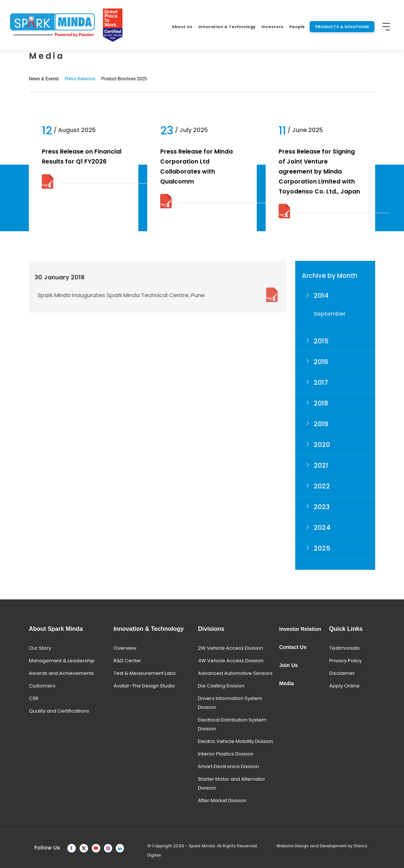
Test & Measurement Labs (145, 673)
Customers (42, 686)
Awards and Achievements (61, 673)
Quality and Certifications (59, 711)
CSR (34, 698)
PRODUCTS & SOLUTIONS (342, 27)
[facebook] (72, 848)
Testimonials (344, 648)
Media (287, 683)
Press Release (80, 79)
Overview (125, 648)
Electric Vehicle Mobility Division (235, 741)
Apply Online (344, 686)
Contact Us (293, 647)
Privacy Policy (346, 661)
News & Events (44, 79)
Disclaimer (342, 673)
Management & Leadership (62, 661)
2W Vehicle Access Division (230, 648)
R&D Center (127, 661)
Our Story (40, 648)
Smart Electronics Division (228, 766)
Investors (272, 27)
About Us (182, 27)
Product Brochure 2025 (124, 79)
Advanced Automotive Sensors (235, 673)
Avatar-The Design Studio (144, 686)
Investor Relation (300, 629)
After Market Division (222, 800)
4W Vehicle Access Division (231, 661)
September (330, 314)
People (297, 27)
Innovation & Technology (227, 27)
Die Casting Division (221, 686)
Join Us (289, 665)
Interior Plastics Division (226, 754)
